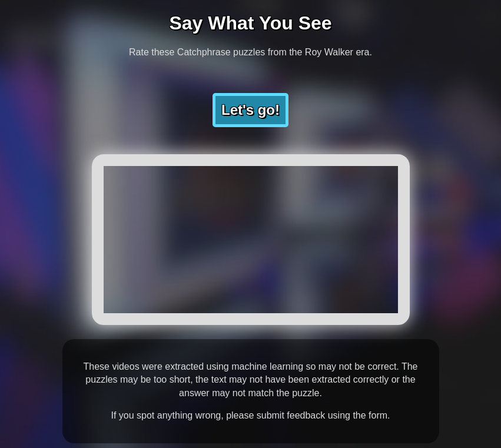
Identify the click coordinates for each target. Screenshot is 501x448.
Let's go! (251, 110)
